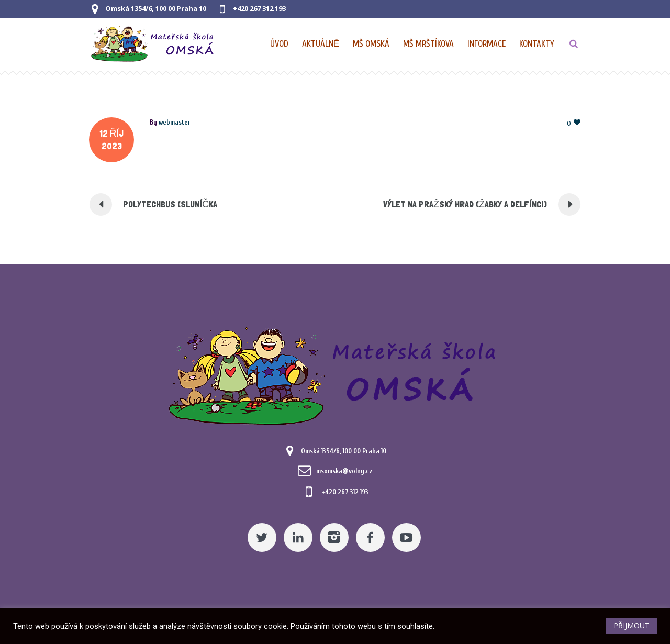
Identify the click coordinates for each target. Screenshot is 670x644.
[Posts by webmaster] (175, 122)
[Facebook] (370, 537)
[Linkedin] (298, 537)
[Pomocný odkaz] (321, 44)
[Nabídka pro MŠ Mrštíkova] (429, 44)
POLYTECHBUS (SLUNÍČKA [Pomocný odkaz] (170, 204)
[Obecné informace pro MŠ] (487, 44)
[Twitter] (262, 537)
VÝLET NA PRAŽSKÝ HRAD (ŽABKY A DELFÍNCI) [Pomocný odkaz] (465, 204)
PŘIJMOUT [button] (632, 625)
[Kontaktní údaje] (537, 44)
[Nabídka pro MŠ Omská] (372, 44)
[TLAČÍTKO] (574, 44)
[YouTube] (406, 537)
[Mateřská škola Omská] (335, 374)
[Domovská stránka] (280, 44)
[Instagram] (334, 537)
